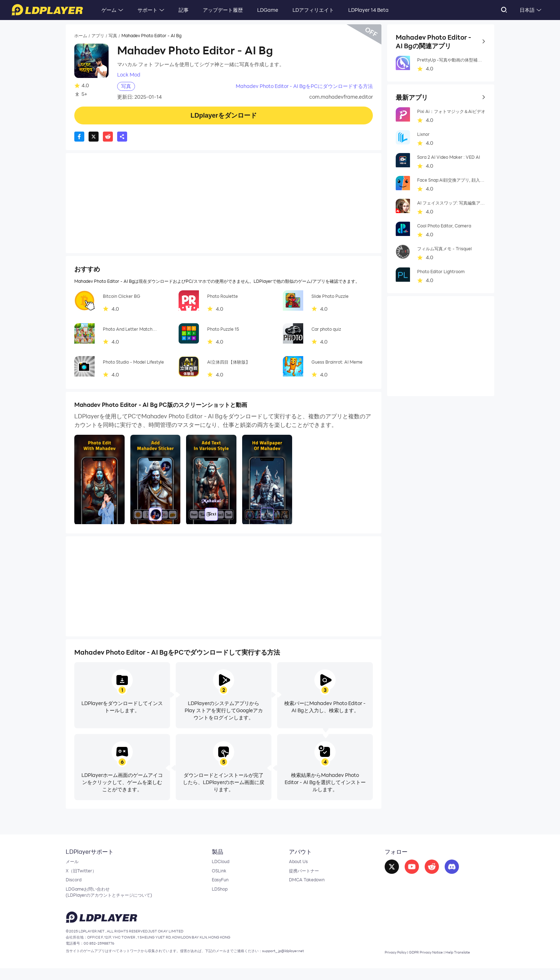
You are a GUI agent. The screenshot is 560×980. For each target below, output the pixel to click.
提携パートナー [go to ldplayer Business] (301, 874)
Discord (75, 885)
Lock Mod (129, 75)
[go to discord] (448, 868)
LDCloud (218, 863)
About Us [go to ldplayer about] (295, 863)
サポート (147, 10)
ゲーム (109, 10)
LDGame (268, 10)
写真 (118, 36)
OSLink (216, 874)
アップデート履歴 (223, 10)
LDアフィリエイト (313, 10)
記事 (184, 10)
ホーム (82, 36)
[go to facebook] (388, 868)
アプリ (101, 36)
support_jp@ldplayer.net (327, 962)
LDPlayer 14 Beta (368, 10)
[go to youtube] (408, 868)
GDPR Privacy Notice (433, 964)
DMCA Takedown (304, 885)
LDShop (217, 895)
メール (73, 863)
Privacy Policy (395, 964)
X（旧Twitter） (83, 874)
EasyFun (218, 885)
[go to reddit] (428, 868)
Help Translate (472, 964)
